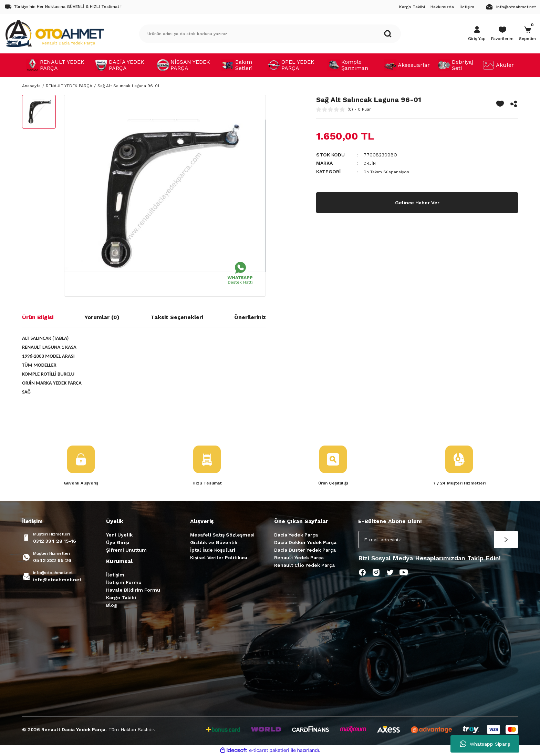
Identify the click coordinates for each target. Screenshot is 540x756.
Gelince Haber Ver (417, 202)
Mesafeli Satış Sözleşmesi (222, 535)
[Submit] (506, 540)
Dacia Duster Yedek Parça (305, 551)
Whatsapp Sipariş (485, 744)
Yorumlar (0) (102, 317)
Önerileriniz (250, 317)
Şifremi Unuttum (126, 551)
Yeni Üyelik (119, 535)
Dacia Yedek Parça (296, 535)
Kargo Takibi (121, 598)
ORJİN (370, 163)
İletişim (115, 575)
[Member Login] (477, 34)
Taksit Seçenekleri (177, 317)
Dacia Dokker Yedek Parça (305, 543)
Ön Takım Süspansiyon (389, 171)
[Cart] (527, 34)
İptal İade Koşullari (213, 551)
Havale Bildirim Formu (133, 591)
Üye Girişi (118, 543)
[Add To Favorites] (500, 104)
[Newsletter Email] (438, 540)
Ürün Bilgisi (38, 317)
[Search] (270, 34)
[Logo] (54, 33)
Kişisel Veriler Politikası (219, 558)
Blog (112, 606)
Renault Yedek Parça (299, 558)
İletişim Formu (124, 583)
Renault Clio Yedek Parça (304, 566)
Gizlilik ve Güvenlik (214, 543)
